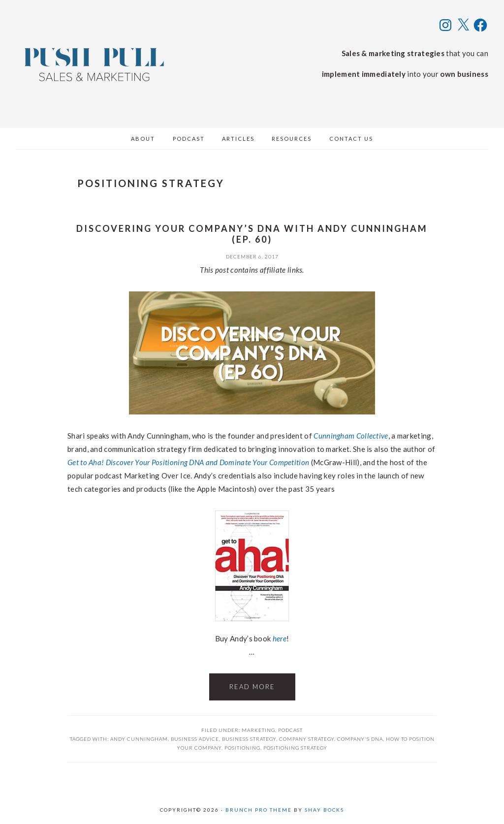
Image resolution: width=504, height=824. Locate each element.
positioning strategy (295, 748)
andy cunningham (139, 739)
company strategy (307, 739)
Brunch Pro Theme (259, 810)
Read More (252, 687)
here (280, 638)
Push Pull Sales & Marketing (94, 64)
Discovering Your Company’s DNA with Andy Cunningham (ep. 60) (252, 234)
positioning (242, 748)
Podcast (290, 730)
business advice (195, 739)
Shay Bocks (324, 810)
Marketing (258, 730)
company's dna (360, 739)
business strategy (249, 739)
